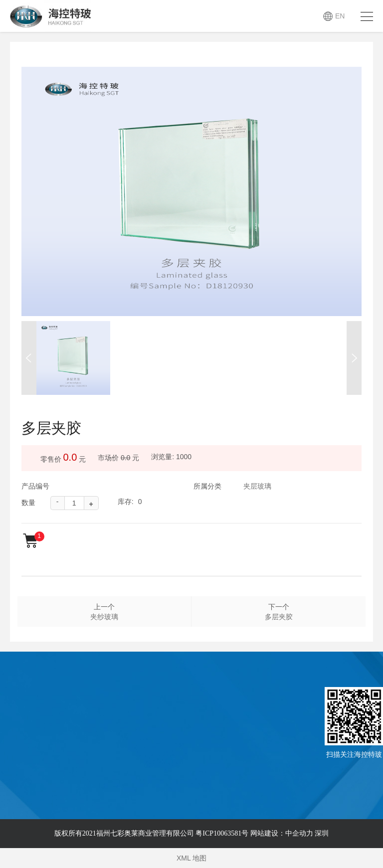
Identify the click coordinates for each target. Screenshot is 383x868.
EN (340, 16)
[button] (29, 358)
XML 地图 (191, 858)
